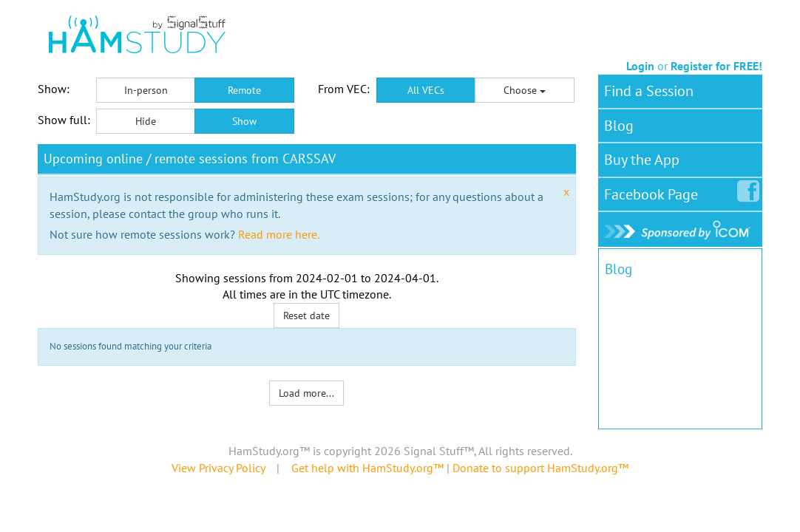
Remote (244, 90)
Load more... (306, 393)
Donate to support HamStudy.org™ (540, 468)
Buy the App (642, 160)
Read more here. (279, 234)
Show (244, 121)
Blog (619, 126)
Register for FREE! (716, 66)
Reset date (306, 316)
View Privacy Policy (218, 468)
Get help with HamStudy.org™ (367, 468)
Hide (146, 121)
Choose (525, 90)
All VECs (426, 90)
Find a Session (649, 91)
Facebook (654, 191)
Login (640, 66)
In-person (146, 90)
